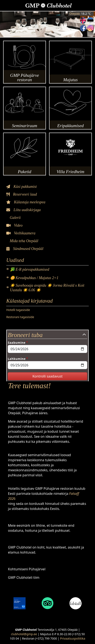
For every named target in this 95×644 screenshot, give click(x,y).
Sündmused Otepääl (25, 249)
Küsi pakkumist (21, 187)
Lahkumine (17, 359)
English (83, 20)
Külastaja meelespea (26, 202)
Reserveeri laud (22, 194)
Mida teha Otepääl (23, 241)
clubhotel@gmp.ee (24, 634)
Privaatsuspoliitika (73, 638)
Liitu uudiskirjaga (23, 210)
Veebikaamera (21, 233)
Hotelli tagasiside (18, 310)
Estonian (90, 20)
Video (14, 225)
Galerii (15, 218)
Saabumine (17, 343)
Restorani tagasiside (20, 317)
